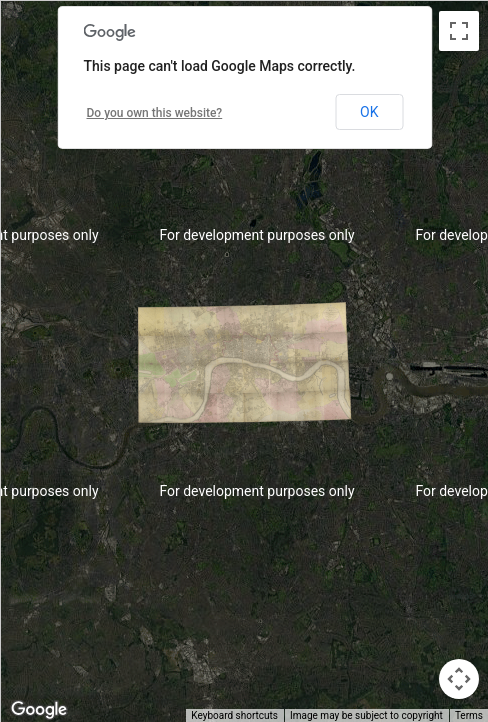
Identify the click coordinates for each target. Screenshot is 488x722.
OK (369, 112)
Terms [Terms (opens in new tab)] (469, 715)
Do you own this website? (155, 113)
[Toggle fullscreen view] (459, 31)
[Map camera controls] (459, 679)
